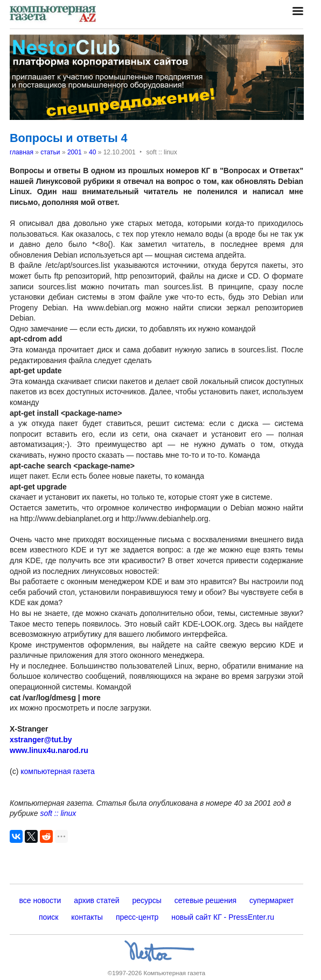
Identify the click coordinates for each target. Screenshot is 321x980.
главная (22, 152)
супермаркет (271, 900)
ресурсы (147, 900)
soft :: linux (58, 813)
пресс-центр (137, 917)
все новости (40, 900)
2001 (75, 152)
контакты (87, 917)
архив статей (96, 900)
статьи (50, 152)
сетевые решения (205, 900)
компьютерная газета (57, 771)
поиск (48, 917)
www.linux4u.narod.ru (49, 750)
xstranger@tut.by (41, 740)
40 (92, 152)
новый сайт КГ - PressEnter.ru (223, 917)
